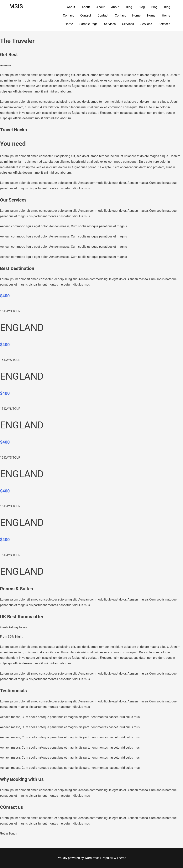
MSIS (16, 6)
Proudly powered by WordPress (78, 858)
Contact (68, 15)
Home (136, 15)
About (71, 7)
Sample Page (89, 24)
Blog (129, 7)
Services (110, 24)
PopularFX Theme (114, 858)
